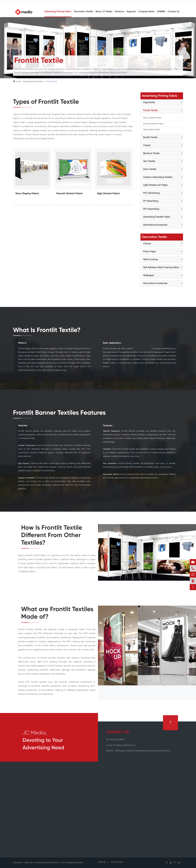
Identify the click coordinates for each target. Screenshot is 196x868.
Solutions (119, 12)
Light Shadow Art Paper (155, 185)
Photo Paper (150, 252)
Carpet (147, 145)
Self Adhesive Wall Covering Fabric (161, 267)
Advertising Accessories (155, 225)
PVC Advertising (151, 193)
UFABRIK (161, 12)
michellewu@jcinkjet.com (49, 3)
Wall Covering (150, 260)
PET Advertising (151, 209)
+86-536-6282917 (24, 3)
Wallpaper (148, 275)
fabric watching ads (142, 349)
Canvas (147, 244)
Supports (131, 12)
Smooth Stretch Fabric (70, 194)
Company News (146, 12)
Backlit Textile (150, 137)
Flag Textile (149, 102)
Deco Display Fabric (27, 194)
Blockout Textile (151, 153)
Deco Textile (150, 169)
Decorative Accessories (155, 283)
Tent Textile (149, 161)
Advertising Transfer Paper (157, 217)
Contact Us (173, 12)
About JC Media (104, 12)
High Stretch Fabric (108, 194)
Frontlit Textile (51, 82)
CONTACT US (117, 732)
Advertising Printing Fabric (58, 12)
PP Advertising (151, 201)
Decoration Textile (83, 12)
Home (18, 82)
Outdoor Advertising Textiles (158, 177)
